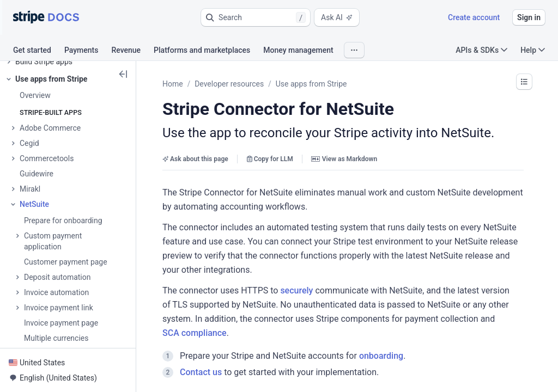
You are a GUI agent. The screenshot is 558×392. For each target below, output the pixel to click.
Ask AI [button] (337, 17)
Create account (474, 17)
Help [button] (533, 50)
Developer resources (229, 84)
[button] (256, 17)
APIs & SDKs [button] (481, 50)
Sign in (529, 17)
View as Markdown (344, 159)
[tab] (39, 52)
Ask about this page (195, 159)
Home (173, 84)
